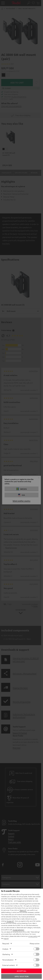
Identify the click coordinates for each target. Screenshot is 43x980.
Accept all (22, 971)
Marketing (6, 954)
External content (9, 965)
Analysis (5, 949)
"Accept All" (10, 921)
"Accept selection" (18, 930)
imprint (6, 938)
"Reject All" (23, 910)
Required (6, 943)
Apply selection (21, 976)
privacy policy (33, 936)
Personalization (8, 960)
